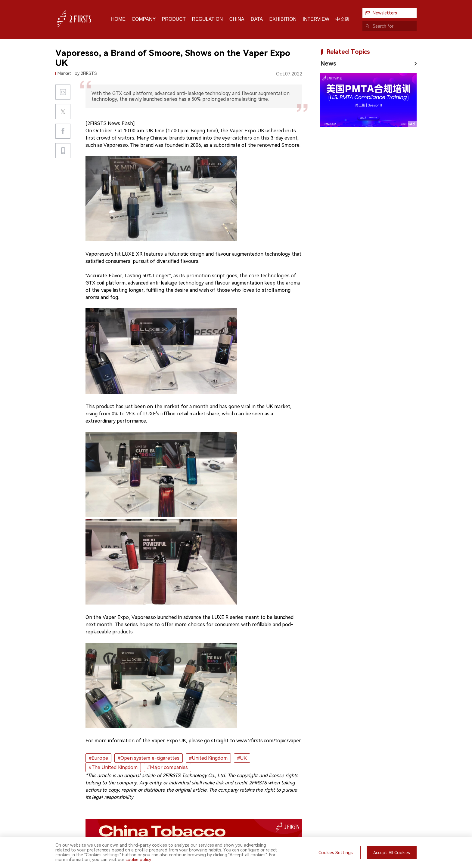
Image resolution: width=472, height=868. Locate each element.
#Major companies (168, 767)
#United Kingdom (208, 758)
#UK (242, 758)
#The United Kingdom (113, 767)
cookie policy (138, 860)
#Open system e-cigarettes (149, 758)
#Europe (98, 758)
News (328, 63)
